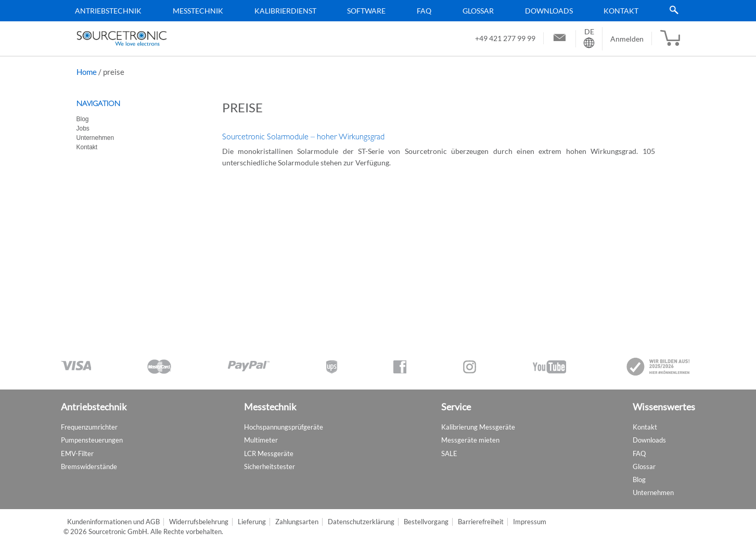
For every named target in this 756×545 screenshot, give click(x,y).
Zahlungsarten (297, 522)
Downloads (549, 11)
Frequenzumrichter (89, 427)
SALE (449, 453)
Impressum (530, 522)
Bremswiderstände (89, 466)
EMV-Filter (77, 453)
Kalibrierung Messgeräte (478, 427)
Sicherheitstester (270, 466)
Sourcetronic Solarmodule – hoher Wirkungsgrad (303, 137)
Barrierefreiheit (481, 522)
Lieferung (252, 522)
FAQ (424, 11)
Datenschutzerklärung (361, 522)
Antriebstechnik (108, 11)
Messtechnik (198, 11)
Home (87, 72)
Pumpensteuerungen (92, 440)
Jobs (83, 128)
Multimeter (261, 440)
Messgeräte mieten (470, 440)
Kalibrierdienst (285, 11)
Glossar (478, 11)
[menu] (374, 11)
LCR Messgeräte (269, 453)
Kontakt (621, 11)
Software (366, 11)
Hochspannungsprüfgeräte (284, 427)
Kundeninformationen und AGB (113, 522)
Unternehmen (95, 138)
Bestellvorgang (426, 522)
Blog (83, 119)
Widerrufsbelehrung (199, 522)
